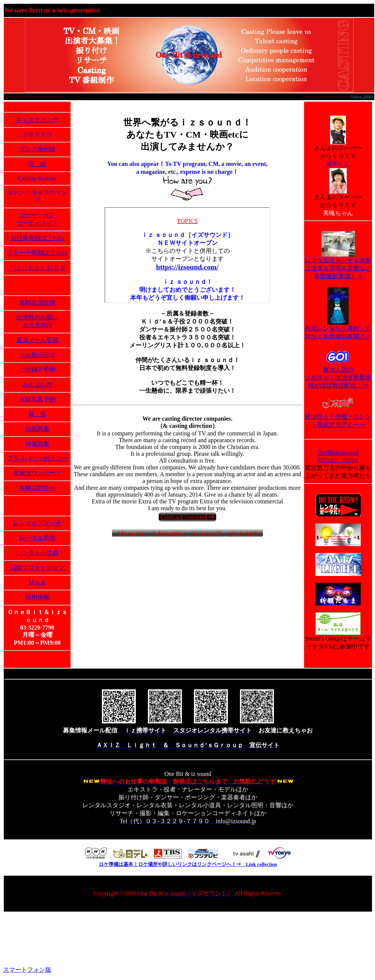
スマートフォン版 (27, 970)
